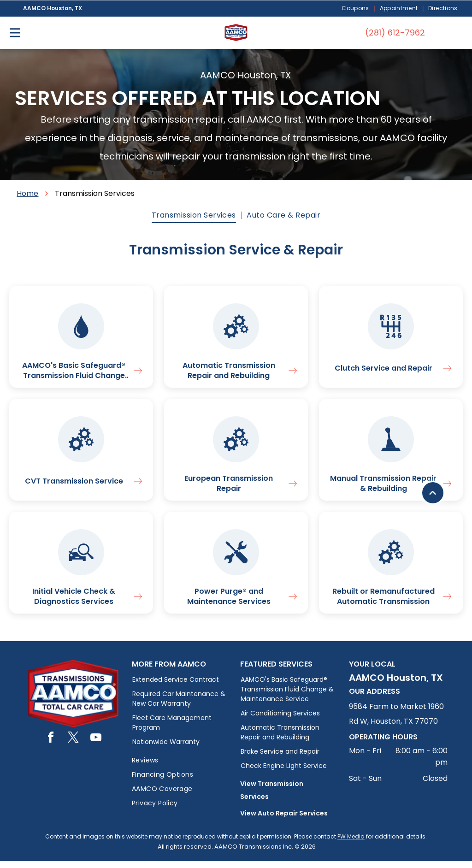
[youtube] (96, 746)
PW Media (351, 843)
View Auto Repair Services (284, 820)
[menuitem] (356, 9)
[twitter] (73, 746)
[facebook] (51, 746)
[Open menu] (15, 33)
